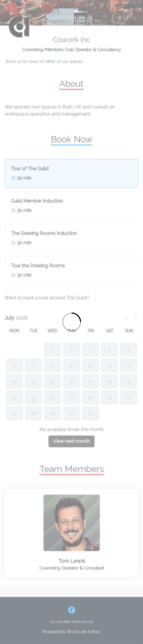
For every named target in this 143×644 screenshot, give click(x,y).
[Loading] (71, 322)
